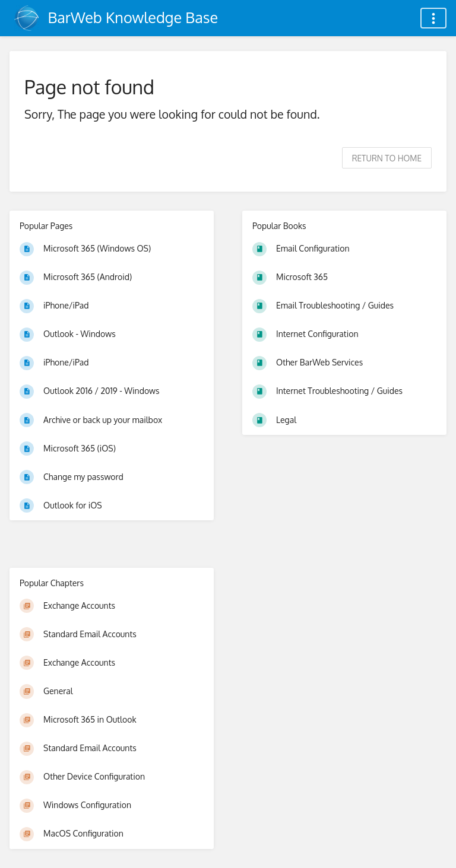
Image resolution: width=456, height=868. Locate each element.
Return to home (387, 158)
